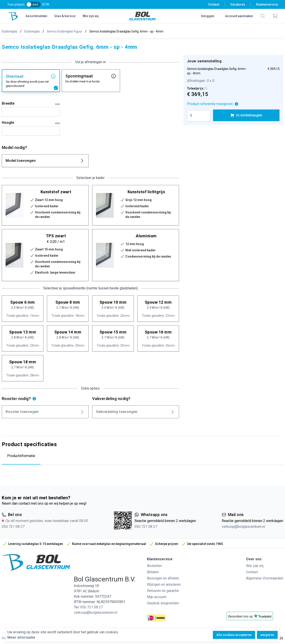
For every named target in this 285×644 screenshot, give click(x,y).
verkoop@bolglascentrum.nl (243, 527)
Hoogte (31, 123)
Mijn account (157, 597)
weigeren (267, 635)
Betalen (153, 572)
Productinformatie (21, 456)
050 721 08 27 (13, 527)
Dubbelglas (10, 31)
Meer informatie (21, 637)
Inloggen (208, 16)
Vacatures (238, 4)
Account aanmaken (239, 16)
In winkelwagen (246, 115)
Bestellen (154, 566)
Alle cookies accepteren (234, 635)
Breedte (31, 104)
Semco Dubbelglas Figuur (65, 31)
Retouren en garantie (163, 591)
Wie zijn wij (91, 16)
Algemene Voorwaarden (265, 578)
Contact (214, 4)
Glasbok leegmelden (163, 603)
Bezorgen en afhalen (163, 578)
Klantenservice (267, 4)
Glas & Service (65, 16)
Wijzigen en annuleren (164, 584)
